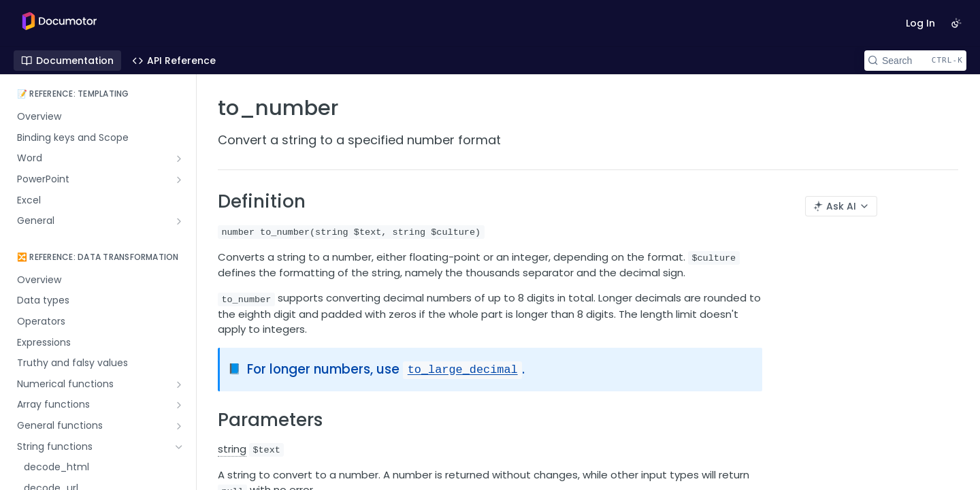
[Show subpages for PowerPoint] (179, 180)
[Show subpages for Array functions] (179, 405)
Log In (920, 23)
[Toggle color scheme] (956, 23)
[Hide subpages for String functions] (179, 447)
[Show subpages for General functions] (179, 426)
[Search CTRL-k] (915, 61)
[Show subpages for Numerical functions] (179, 385)
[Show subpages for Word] (179, 159)
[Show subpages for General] (179, 221)
